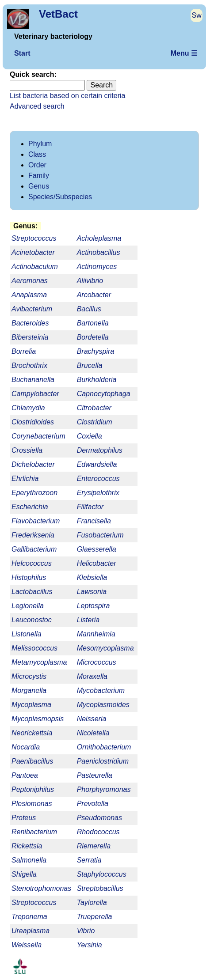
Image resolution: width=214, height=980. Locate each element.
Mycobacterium (101, 691)
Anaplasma (29, 295)
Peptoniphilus (33, 789)
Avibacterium (32, 309)
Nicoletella (93, 733)
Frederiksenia (33, 535)
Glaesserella (97, 549)
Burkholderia (97, 380)
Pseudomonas (99, 818)
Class (37, 154)
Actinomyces (97, 267)
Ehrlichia (25, 479)
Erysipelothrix (98, 493)
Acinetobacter (33, 252)
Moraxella (92, 676)
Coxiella (90, 436)
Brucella (90, 365)
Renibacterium (34, 832)
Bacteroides (30, 323)
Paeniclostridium (103, 761)
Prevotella (93, 804)
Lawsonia (92, 592)
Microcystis (29, 676)
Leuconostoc (32, 620)
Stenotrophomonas (41, 888)
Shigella (24, 874)
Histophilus (29, 577)
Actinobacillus (99, 252)
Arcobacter (94, 295)
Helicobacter (97, 563)
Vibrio (86, 931)
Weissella (27, 945)
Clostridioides (33, 422)
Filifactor (90, 507)
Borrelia (24, 351)
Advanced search (37, 106)
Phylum (40, 144)
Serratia (89, 860)
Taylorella (92, 902)
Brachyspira (96, 351)
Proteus (24, 818)
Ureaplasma (31, 931)
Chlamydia (28, 408)
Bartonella (93, 323)
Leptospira (94, 606)
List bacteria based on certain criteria (67, 96)
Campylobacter (35, 394)
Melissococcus (34, 648)
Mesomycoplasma (105, 648)
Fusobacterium (100, 535)
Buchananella (33, 380)
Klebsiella (92, 577)
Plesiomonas (32, 804)
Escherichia (30, 507)
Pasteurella (95, 775)
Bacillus (89, 309)
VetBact (58, 14)
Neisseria (92, 719)
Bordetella (93, 337)
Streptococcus (34, 902)
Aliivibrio (90, 281)
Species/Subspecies (60, 197)
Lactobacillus (32, 592)
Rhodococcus (98, 832)
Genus (39, 186)
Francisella (94, 521)
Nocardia (26, 747)
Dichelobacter (33, 464)
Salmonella (29, 860)
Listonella (27, 634)
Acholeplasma (99, 238)
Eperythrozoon (34, 493)
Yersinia (90, 945)
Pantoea (25, 775)
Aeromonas (30, 281)
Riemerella (94, 846)
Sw (197, 15)
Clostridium (95, 422)
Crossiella (27, 450)
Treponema (29, 917)
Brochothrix (29, 365)
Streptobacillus (100, 888)
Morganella (29, 691)
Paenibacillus (32, 761)
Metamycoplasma (39, 662)
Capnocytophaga (104, 394)
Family (39, 176)
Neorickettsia (32, 733)
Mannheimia (96, 634)
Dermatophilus (100, 450)
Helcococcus (32, 563)
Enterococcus (98, 479)
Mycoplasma (31, 705)
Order (37, 165)
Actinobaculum (35, 267)
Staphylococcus (102, 874)
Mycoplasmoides (103, 705)
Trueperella (95, 917)
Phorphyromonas (104, 789)
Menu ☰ (184, 53)
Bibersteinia (30, 337)
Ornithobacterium (104, 747)
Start (22, 53)
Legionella (28, 606)
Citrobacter (94, 408)
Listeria (88, 620)
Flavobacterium (36, 521)
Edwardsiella (97, 464)
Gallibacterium (34, 549)
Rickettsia (27, 846)
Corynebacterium (38, 436)
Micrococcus (97, 662)
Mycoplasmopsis (38, 719)
